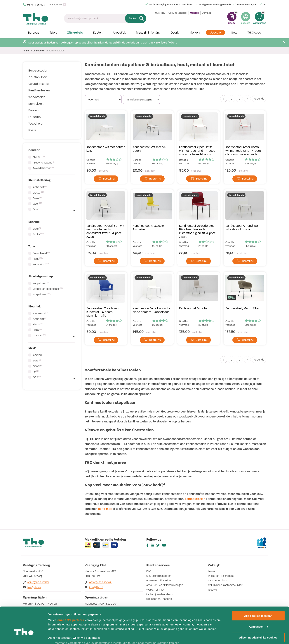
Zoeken (133, 18)
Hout (38, 259)
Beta (37, 361)
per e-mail (105, 509)
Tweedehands (43, 168)
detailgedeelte (181, 628)
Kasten (98, 33)
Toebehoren (36, 124)
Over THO (160, 18)
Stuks (38, 234)
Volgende (259, 99)
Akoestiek (119, 33)
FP (36, 372)
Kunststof (41, 264)
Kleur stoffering (39, 180)
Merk (32, 348)
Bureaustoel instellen (159, 580)
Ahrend (38, 355)
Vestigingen (56, 5)
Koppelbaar (41, 283)
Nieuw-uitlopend (44, 163)
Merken (195, 33)
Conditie (34, 150)
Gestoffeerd (41, 253)
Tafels (53, 33)
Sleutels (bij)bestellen (160, 576)
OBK (37, 377)
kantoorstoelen (195, 499)
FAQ (149, 571)
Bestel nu (106, 179)
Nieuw (39, 157)
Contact (206, 18)
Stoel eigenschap (41, 276)
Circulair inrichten (219, 580)
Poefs (32, 130)
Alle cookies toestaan (258, 592)
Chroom (40, 335)
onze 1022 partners (71, 596)
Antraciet (40, 187)
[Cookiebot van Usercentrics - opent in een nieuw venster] (24, 637)
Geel (37, 204)
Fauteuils (34, 117)
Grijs (37, 209)
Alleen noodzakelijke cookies (258, 613)
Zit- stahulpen (38, 77)
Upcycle (215, 33)
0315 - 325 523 (34, 5)
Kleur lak (35, 306)
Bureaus (34, 33)
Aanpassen (258, 603)
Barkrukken (36, 104)
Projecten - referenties (222, 576)
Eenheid (34, 222)
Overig (175, 33)
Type (32, 246)
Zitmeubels (75, 33)
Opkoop (195, 18)
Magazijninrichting (148, 33)
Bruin (38, 198)
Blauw (38, 193)
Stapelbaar (42, 294)
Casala (38, 366)
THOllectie (254, 33)
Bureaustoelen (38, 71)
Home (26, 51)
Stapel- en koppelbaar (48, 289)
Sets (234, 33)
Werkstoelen (37, 97)
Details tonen (57, 637)
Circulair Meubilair (178, 18)
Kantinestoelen (39, 90)
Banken (33, 110)
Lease (212, 571)
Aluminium (41, 313)
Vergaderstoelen (39, 84)
